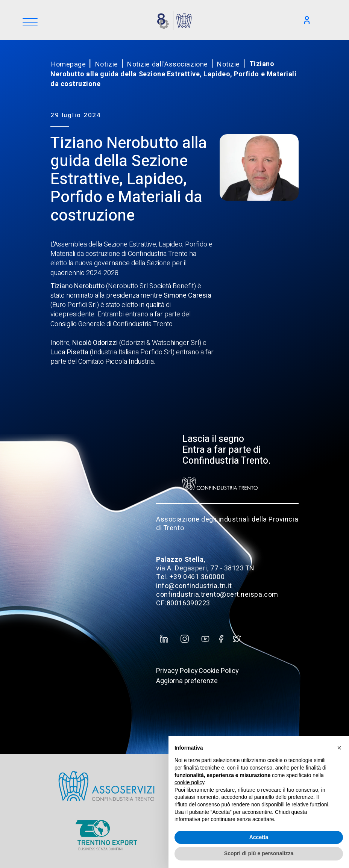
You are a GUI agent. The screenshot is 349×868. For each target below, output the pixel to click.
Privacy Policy (177, 671)
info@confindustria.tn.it (194, 586)
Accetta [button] (259, 837)
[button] (339, 748)
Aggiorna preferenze (187, 681)
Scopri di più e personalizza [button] (259, 853)
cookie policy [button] (189, 782)
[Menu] (30, 23)
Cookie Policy (219, 671)
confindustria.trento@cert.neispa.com (217, 595)
